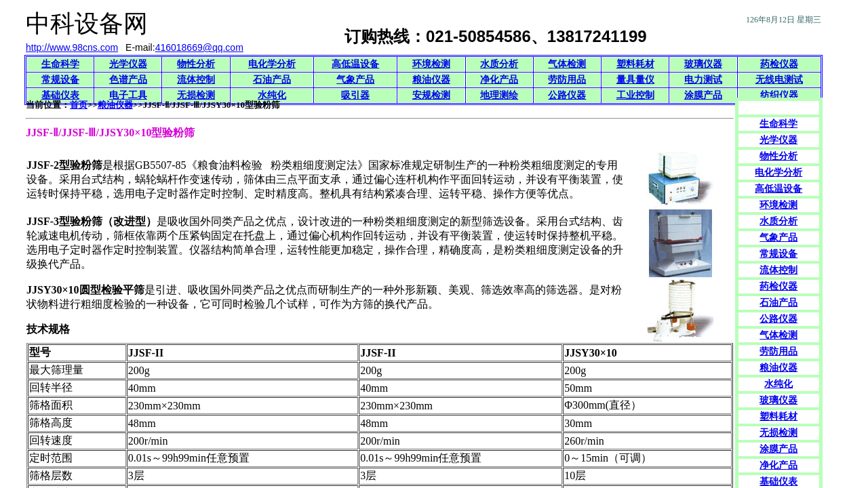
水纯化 (272, 95)
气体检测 (567, 64)
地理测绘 (499, 95)
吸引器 (355, 95)
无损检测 (196, 95)
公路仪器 (567, 95)
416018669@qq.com (199, 47)
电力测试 (703, 80)
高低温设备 (355, 64)
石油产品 (272, 80)
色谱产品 (128, 80)
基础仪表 (60, 95)
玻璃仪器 (703, 64)
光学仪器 (128, 64)
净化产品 (499, 80)
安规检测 (431, 95)
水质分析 (499, 64)
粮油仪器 (431, 80)
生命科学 (60, 64)
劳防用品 (567, 80)
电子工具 (128, 95)
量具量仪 (635, 80)
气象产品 (355, 80)
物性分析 (196, 64)
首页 (79, 105)
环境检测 (431, 64)
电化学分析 (272, 64)
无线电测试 (779, 80)
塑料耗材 (635, 64)
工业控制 (635, 95)
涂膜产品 (703, 95)
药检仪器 (779, 64)
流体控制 (196, 80)
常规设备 (60, 80)
